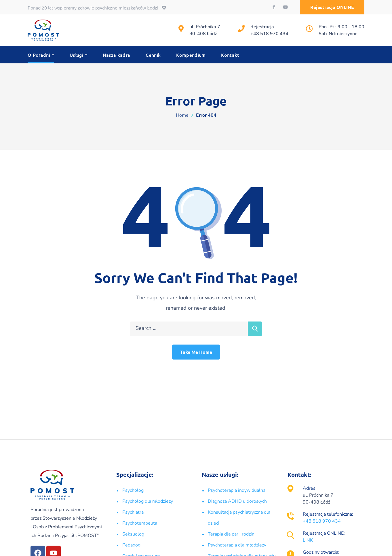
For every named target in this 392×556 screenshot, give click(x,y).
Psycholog (133, 490)
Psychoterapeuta (140, 523)
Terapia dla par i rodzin (231, 534)
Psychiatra (133, 512)
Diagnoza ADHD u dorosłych (237, 501)
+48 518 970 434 (269, 34)
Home (182, 115)
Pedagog (131, 545)
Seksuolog (133, 534)
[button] (332, 7)
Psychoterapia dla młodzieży (237, 545)
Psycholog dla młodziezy (148, 501)
